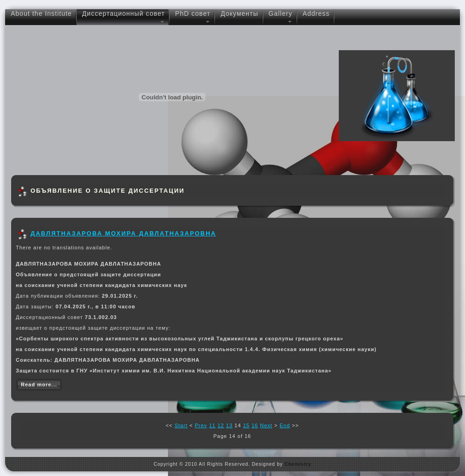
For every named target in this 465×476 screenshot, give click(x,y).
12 (221, 425)
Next (266, 425)
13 (229, 425)
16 (255, 425)
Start (181, 425)
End (285, 425)
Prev (201, 425)
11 (212, 425)
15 (246, 425)
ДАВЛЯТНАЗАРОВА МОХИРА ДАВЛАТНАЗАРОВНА (123, 233)
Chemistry (298, 464)
